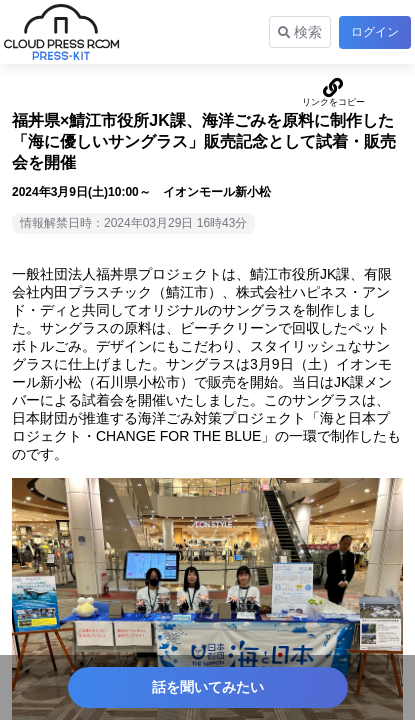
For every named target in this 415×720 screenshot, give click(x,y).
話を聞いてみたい (208, 687)
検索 (300, 32)
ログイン (375, 32)
